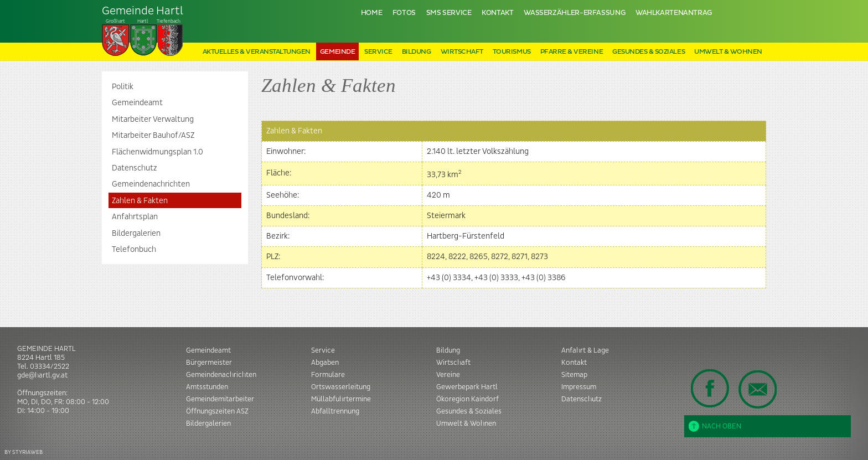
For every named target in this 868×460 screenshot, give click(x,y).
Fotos (404, 13)
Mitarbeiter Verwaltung (153, 120)
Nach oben (715, 426)
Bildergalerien (136, 234)
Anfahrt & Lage (585, 350)
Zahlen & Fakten (140, 201)
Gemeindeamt (137, 103)
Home (372, 13)
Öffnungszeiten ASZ (217, 411)
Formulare (328, 375)
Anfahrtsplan (135, 217)
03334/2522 (50, 366)
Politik (123, 87)
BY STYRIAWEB (24, 452)
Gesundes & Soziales (649, 52)
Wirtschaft (462, 52)
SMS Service (449, 13)
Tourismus (512, 52)
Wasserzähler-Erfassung (574, 13)
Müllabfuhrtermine (341, 399)
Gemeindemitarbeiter (220, 399)
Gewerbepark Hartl (467, 387)
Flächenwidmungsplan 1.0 (157, 152)
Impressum (579, 387)
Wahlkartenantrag (674, 13)
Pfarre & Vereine (572, 52)
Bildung (417, 52)
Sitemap (574, 375)
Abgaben (325, 363)
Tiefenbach (143, 31)
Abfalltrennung (335, 411)
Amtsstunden (207, 387)
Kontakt (497, 13)
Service (378, 52)
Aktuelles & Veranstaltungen (257, 52)
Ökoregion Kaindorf (467, 399)
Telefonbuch (134, 250)
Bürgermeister (209, 363)
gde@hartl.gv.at (42, 375)
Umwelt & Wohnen (728, 52)
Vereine (448, 375)
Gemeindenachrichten (151, 184)
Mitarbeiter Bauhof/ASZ (153, 136)
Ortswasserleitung (341, 387)
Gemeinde (337, 52)
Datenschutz (135, 168)
